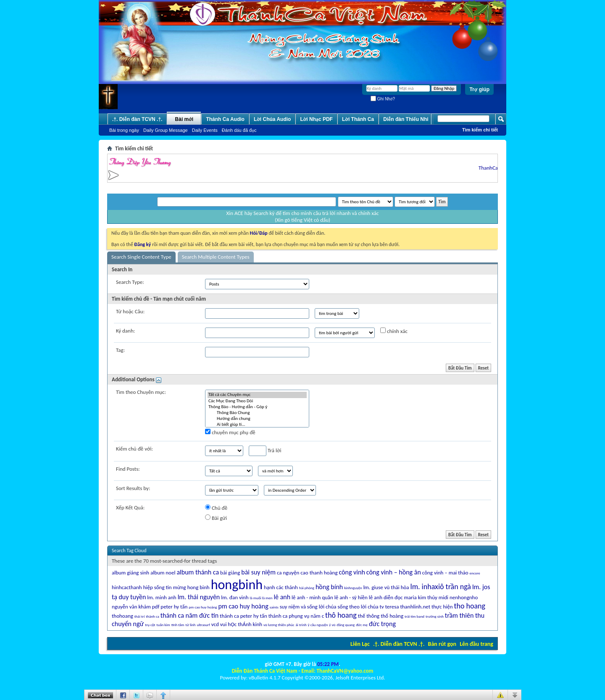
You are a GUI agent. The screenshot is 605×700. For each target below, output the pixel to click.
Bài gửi (216, 518)
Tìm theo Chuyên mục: (141, 392)
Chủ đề (216, 508)
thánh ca (153, 616)
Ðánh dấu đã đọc (239, 130)
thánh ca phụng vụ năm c (296, 616)
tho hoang (470, 606)
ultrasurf (204, 625)
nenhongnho (464, 597)
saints (274, 607)
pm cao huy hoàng (243, 606)
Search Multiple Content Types (216, 257)
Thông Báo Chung (257, 413)
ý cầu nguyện (318, 625)
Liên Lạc (360, 644)
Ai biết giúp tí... (257, 425)
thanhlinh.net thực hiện (426, 607)
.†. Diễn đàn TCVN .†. (399, 644)
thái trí (139, 616)
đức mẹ (362, 625)
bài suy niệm (258, 572)
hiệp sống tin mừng (165, 587)
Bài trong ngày (124, 130)
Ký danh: (125, 331)
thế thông (369, 616)
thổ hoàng (392, 616)
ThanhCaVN (495, 168)
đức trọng (382, 624)
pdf (156, 607)
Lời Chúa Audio (272, 119)
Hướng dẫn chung (257, 419)
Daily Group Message (166, 130)
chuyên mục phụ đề (230, 432)
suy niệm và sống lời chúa (308, 607)
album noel (163, 573)
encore (475, 573)
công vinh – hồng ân (394, 572)
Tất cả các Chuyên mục (257, 395)
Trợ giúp (479, 89)
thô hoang (341, 615)
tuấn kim (163, 625)
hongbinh (237, 585)
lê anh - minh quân (312, 597)
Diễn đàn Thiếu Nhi (406, 119)
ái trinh (301, 625)
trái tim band (414, 616)
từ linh (191, 625)
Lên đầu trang (476, 644)
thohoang (122, 616)
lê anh (282, 597)
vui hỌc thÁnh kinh (241, 624)
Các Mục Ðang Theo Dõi (257, 401)
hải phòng (307, 588)
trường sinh (435, 616)
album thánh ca (198, 572)
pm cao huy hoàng (203, 607)
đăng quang (346, 625)
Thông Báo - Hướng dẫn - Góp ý (257, 407)
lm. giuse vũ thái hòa (386, 587)
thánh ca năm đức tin (189, 615)
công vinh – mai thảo (445, 573)
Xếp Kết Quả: (130, 507)
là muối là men (261, 598)
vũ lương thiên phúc (279, 625)
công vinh (352, 572)
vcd (215, 624)
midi (443, 597)
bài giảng (230, 573)
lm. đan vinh (235, 597)
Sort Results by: (133, 488)
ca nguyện (288, 573)
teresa (392, 607)
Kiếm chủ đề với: (134, 449)
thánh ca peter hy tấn (243, 616)
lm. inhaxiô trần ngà (441, 587)
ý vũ (332, 625)
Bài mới (184, 119)
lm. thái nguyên (199, 597)
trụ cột (150, 625)
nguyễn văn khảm (131, 607)
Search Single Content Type (141, 257)
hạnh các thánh (281, 587)
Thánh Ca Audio (225, 119)
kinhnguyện (353, 588)
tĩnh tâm (178, 625)
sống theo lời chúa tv (360, 607)
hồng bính (329, 587)
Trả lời (265, 451)
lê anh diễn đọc (386, 597)
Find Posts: (128, 469)
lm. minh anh (162, 597)
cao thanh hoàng (319, 573)
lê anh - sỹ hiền (351, 597)
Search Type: (130, 282)
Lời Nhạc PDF (316, 119)
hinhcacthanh (127, 587)
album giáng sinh (130, 573)
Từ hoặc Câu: (130, 311)
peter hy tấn (174, 607)
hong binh (199, 587)
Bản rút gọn (442, 644)
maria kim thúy (420, 597)
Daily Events (205, 130)
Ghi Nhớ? (383, 99)
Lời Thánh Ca (358, 119)
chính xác (394, 331)
